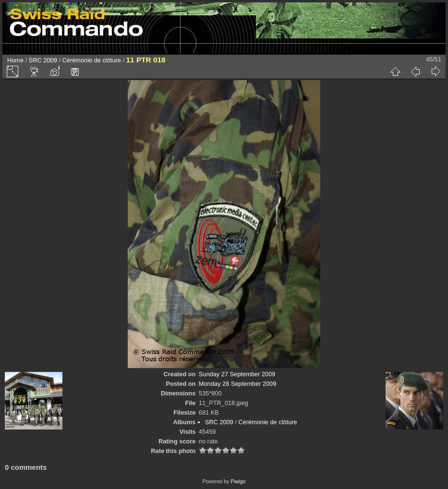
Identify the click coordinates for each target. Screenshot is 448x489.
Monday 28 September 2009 (238, 384)
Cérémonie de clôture (92, 60)
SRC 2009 (43, 60)
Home (15, 60)
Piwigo (238, 481)
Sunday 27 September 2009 (237, 374)
